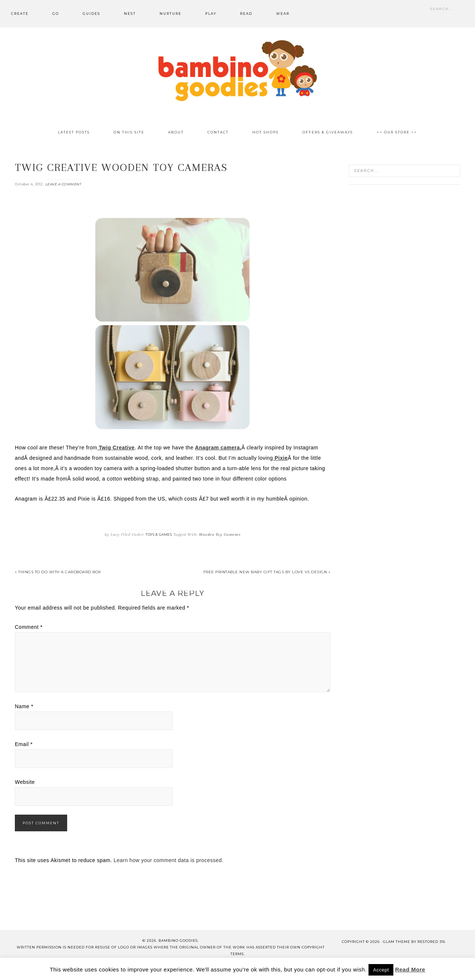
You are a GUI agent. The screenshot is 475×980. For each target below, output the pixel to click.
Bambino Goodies (237, 70)
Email (24, 744)
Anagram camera (218, 448)
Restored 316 (431, 942)
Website (25, 782)
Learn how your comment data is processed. (168, 860)
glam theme (397, 942)
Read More (410, 969)
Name (24, 706)
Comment (29, 627)
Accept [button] (381, 970)
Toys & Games (159, 534)
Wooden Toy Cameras (220, 534)
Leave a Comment (63, 184)
